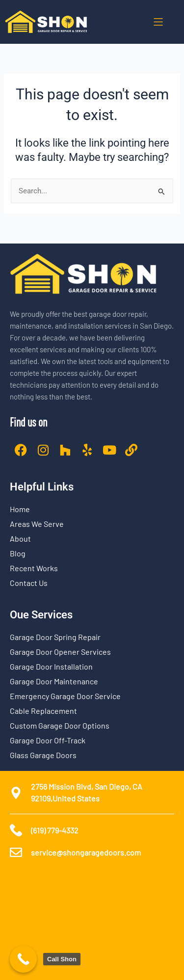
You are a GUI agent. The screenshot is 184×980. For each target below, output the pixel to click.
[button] (158, 22)
